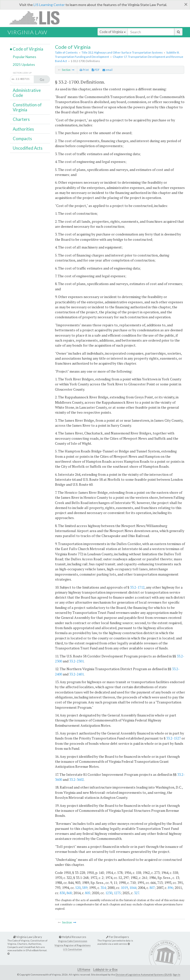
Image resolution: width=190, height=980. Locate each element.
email (107, 70)
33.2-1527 (173, 738)
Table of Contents (66, 52)
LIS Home (84, 970)
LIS (37, 18)
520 (78, 888)
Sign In (176, 974)
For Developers (117, 937)
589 (85, 888)
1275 (117, 893)
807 (152, 888)
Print (84, 70)
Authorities (23, 129)
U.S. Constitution (72, 949)
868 (69, 893)
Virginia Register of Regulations (72, 945)
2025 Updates (24, 64)
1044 (133, 888)
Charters (21, 119)
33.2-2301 (76, 661)
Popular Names (24, 57)
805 (88, 893)
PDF (96, 70)
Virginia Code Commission (73, 941)
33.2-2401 (76, 674)
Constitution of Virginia (27, 107)
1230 (109, 893)
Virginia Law (27, 32)
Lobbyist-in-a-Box (105, 970)
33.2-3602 (76, 779)
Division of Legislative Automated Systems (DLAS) (144, 974)
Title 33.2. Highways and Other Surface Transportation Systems (122, 52)
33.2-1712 (137, 587)
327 (136, 893)
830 (62, 893)
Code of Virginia (113, 32)
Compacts (22, 139)
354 (103, 888)
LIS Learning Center (49, 5)
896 (170, 888)
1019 (124, 888)
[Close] (186, 4)
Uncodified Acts (28, 148)
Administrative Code (27, 93)
